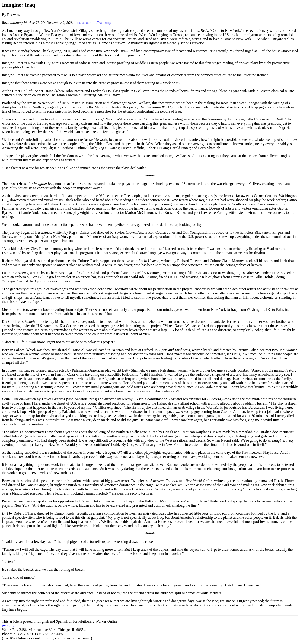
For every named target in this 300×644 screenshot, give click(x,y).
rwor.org (8, 626)
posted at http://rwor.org (93, 23)
